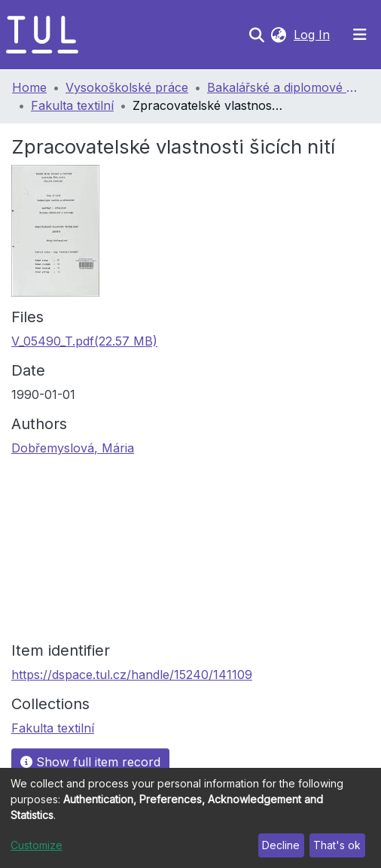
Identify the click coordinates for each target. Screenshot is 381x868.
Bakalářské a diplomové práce (282, 87)
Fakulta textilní (72, 105)
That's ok (337, 845)
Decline (281, 845)
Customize (37, 845)
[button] (278, 35)
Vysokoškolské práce (127, 87)
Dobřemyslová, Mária (73, 448)
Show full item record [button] (90, 762)
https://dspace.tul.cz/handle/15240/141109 (132, 675)
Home (29, 87)
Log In (313, 35)
